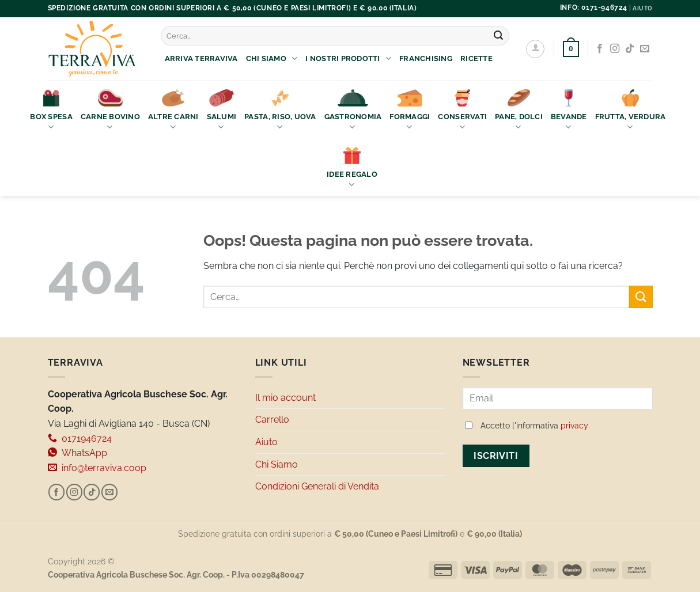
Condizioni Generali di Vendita (317, 486)
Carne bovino (110, 111)
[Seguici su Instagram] (615, 49)
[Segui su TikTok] (630, 49)
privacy (574, 426)
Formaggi (410, 111)
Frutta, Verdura (631, 111)
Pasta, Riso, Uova (280, 111)
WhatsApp (77, 453)
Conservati (462, 111)
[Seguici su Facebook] (600, 49)
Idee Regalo (352, 168)
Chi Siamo (272, 58)
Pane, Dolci (519, 111)
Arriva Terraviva (201, 58)
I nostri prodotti (348, 58)
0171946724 (80, 439)
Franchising (426, 58)
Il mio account (285, 398)
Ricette (476, 58)
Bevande (569, 111)
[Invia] (498, 36)
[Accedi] (535, 49)
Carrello (272, 420)
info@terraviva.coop (97, 468)
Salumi (222, 111)
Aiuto (266, 442)
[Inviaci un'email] (645, 49)
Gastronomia (353, 111)
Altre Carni (173, 111)
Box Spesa (51, 111)
